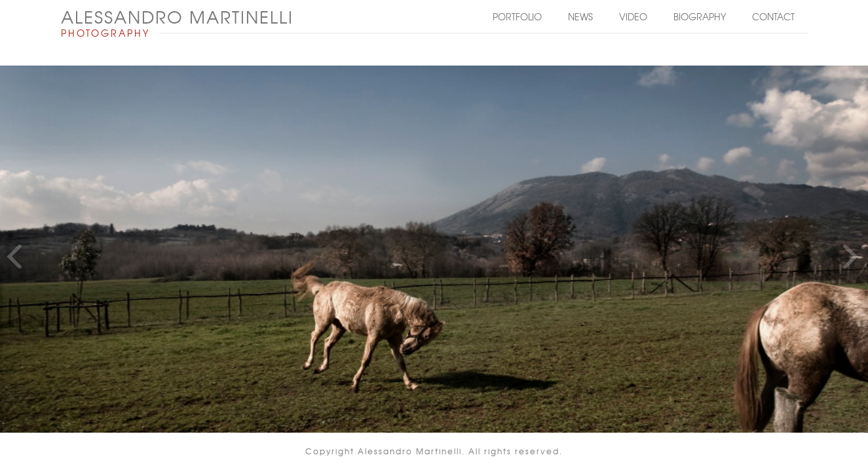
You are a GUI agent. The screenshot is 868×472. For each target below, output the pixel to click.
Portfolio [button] (517, 16)
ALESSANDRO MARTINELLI (177, 16)
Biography (700, 16)
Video (633, 16)
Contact (773, 16)
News (580, 16)
